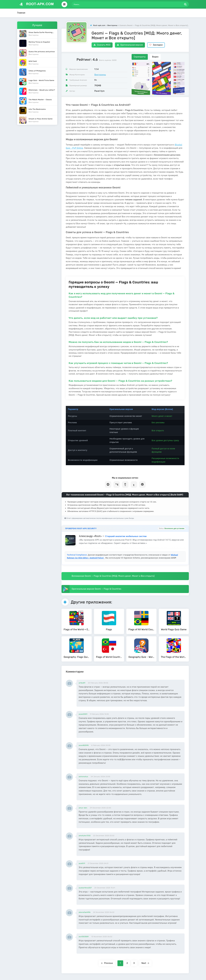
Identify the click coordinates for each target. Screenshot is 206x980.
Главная (21, 13)
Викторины (100, 75)
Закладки (156, 45)
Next (145, 963)
